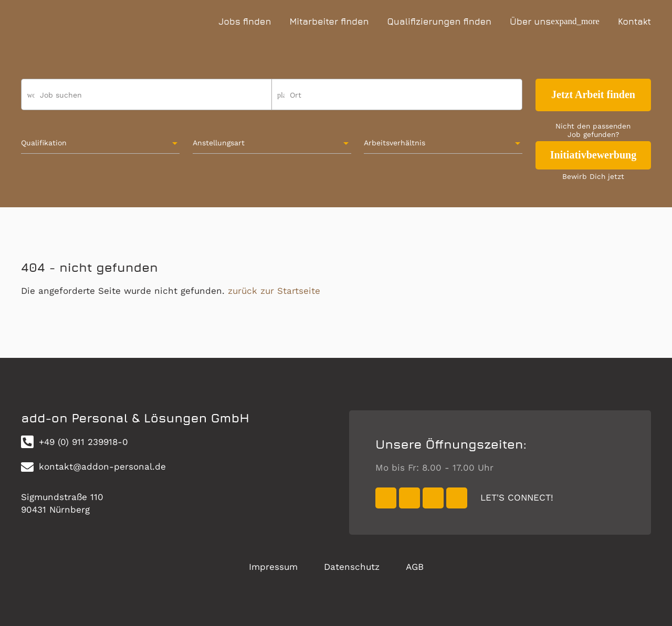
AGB (415, 567)
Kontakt (634, 22)
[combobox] (397, 99)
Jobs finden (245, 22)
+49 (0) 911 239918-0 (75, 442)
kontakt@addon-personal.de (93, 467)
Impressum (273, 567)
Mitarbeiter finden (329, 22)
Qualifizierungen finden (439, 22)
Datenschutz (352, 567)
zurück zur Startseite (274, 291)
